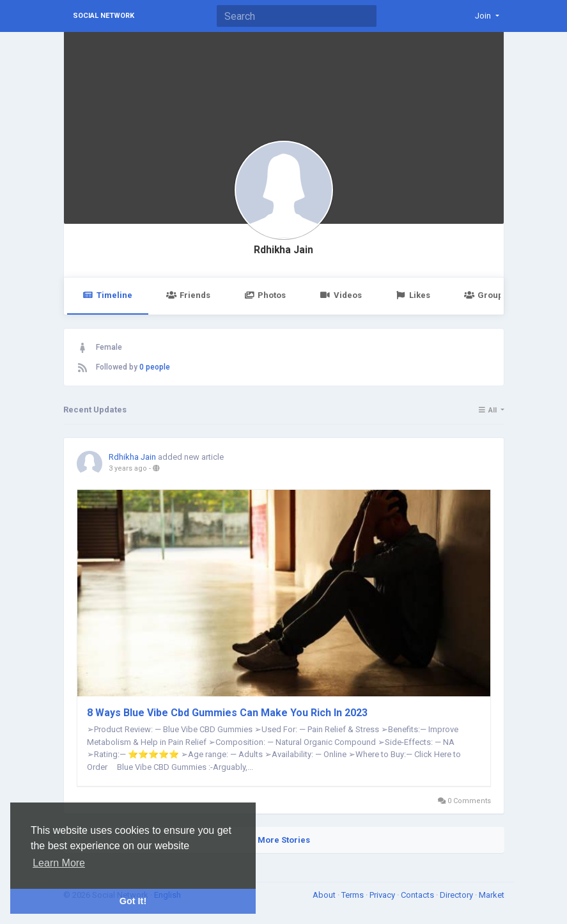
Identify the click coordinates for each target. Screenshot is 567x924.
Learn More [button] (59, 863)
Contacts (418, 895)
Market (492, 895)
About (325, 895)
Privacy (383, 895)
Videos (340, 295)
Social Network (104, 16)
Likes (413, 295)
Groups (486, 295)
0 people (155, 367)
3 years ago (128, 468)
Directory (457, 895)
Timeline (108, 295)
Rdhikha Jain (283, 250)
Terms (353, 895)
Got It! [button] (133, 901)
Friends (188, 295)
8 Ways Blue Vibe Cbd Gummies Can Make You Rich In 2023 (227, 713)
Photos (265, 295)
